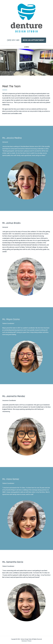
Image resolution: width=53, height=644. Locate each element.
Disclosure (24, 641)
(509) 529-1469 (13, 40)
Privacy (30, 641)
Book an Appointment (34, 40)
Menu (27, 47)
